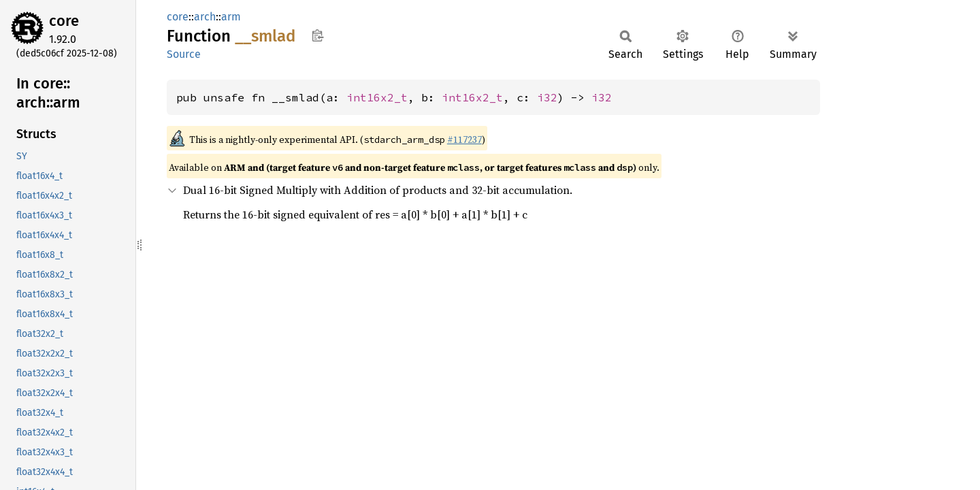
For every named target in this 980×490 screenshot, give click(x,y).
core (64, 21)
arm (231, 17)
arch (205, 17)
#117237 (464, 140)
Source (184, 54)
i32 (547, 97)
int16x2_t (377, 97)
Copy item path (317, 35)
